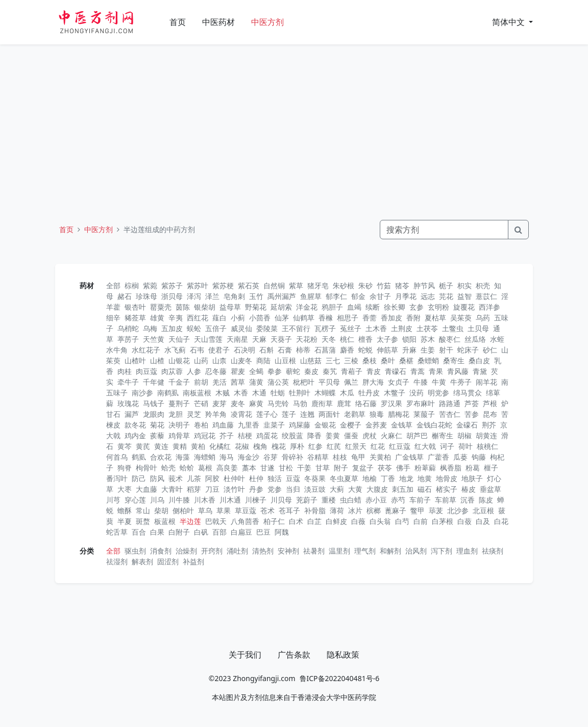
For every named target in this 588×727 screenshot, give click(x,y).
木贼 (223, 393)
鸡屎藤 (300, 425)
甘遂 (267, 468)
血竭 (354, 307)
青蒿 (418, 371)
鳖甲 (418, 510)
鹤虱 (139, 457)
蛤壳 (168, 468)
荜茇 (436, 510)
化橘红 (220, 446)
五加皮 (172, 328)
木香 (241, 393)
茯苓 (385, 468)
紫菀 (150, 285)
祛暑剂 (314, 551)
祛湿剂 (117, 561)
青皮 (374, 371)
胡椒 (464, 435)
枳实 (464, 285)
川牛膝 (179, 500)
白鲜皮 (336, 521)
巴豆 (263, 532)
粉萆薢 (425, 468)
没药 (416, 393)
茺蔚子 (307, 500)
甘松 (286, 468)
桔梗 (245, 435)
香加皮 (391, 318)
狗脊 (125, 468)
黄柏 (198, 446)
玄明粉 (438, 307)
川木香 (205, 500)
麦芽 (219, 403)
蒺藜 (157, 435)
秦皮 (311, 371)
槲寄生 (443, 435)
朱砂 (365, 285)
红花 (378, 446)
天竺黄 (154, 339)
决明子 (179, 425)
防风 (157, 478)
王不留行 (296, 328)
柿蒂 (303, 350)
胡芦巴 (417, 435)
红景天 (356, 446)
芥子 (227, 435)
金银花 (325, 425)
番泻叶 (117, 478)
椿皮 (469, 489)
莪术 (176, 478)
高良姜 (227, 468)
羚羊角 (216, 414)
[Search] (444, 230)
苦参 (472, 414)
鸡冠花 (205, 435)
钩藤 (479, 457)
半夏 (125, 521)
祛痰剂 (493, 551)
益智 (464, 296)
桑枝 (370, 360)
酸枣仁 (450, 339)
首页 (178, 22)
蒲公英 (278, 382)
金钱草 (402, 425)
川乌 (157, 500)
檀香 (365, 339)
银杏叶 (135, 307)
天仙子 (179, 339)
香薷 (370, 318)
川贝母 (281, 500)
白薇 (358, 521)
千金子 (179, 382)
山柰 (219, 360)
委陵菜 (267, 328)
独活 (275, 478)
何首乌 (117, 457)
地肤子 (472, 478)
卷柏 (201, 425)
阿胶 (212, 478)
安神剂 (288, 551)
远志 (428, 296)
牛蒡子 (461, 382)
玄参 (416, 307)
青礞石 (396, 371)
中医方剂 (267, 22)
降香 (314, 435)
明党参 (438, 393)
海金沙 (249, 457)
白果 (157, 532)
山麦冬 (241, 360)
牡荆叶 (300, 393)
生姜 (428, 350)
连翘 (307, 414)
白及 (483, 521)
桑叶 (388, 360)
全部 (113, 285)
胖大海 (373, 382)
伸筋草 (387, 350)
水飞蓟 (175, 350)
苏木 (428, 339)
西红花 (198, 318)
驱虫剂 (135, 551)
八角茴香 (245, 521)
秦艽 (330, 371)
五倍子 (216, 328)
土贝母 (478, 328)
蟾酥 (125, 510)
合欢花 (161, 457)
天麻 (259, 339)
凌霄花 (241, 414)
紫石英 (249, 285)
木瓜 (347, 393)
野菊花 (256, 307)
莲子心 (267, 414)
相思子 (348, 318)
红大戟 (425, 446)
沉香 (468, 500)
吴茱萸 (461, 318)
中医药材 (218, 22)
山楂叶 (135, 360)
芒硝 (201, 403)
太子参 (387, 339)
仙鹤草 (304, 318)
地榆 (370, 478)
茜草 (238, 382)
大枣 (125, 489)
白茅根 (443, 521)
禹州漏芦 (282, 296)
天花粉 (307, 339)
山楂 (157, 360)
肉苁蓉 (172, 371)
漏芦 (132, 414)
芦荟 (472, 403)
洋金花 (307, 307)
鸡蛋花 (267, 435)
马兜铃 (278, 403)
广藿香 (438, 457)
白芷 (314, 521)
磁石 (425, 489)
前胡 (201, 382)
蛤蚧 (187, 468)
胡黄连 (486, 435)
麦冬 (238, 403)
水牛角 (117, 350)
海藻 (183, 457)
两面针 (329, 414)
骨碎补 (292, 457)
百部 (219, 532)
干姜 (304, 468)
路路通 (450, 403)
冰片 (355, 510)
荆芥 (489, 425)
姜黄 (333, 435)
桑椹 (406, 360)
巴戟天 (216, 521)
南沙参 (142, 393)
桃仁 (347, 339)
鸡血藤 (223, 425)
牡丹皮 (369, 393)
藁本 (249, 468)
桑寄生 (454, 360)
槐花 (279, 446)
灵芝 (194, 414)
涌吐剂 (237, 551)
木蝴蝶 (325, 393)
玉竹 (256, 296)
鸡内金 (135, 435)
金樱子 (351, 425)
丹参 (256, 489)
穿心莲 (135, 500)
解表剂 (142, 561)
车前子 (420, 500)
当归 (293, 489)
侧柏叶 (183, 510)
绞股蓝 (292, 435)
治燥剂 (186, 551)
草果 (224, 510)
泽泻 (194, 296)
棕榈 (132, 285)
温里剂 (339, 551)
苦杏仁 (450, 414)
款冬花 (135, 425)
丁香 (388, 478)
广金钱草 (409, 457)
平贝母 (329, 382)
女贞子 (399, 382)
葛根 (205, 468)
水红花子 (146, 350)
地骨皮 (447, 478)
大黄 (355, 489)
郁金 (358, 296)
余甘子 (380, 296)
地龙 (406, 478)
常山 (143, 510)
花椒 (242, 446)
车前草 (446, 500)
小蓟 (238, 318)
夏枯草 (435, 318)
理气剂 (365, 551)
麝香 (347, 350)
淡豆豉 (315, 489)
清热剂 (263, 551)
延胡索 (281, 307)
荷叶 (465, 446)
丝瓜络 (475, 339)
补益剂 (193, 561)
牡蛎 (278, 393)
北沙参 (458, 510)
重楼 (329, 500)
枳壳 (483, 285)
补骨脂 (315, 510)
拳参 (275, 371)
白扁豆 (241, 532)
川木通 (230, 500)
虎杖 (370, 435)
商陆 (263, 360)
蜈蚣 (194, 328)
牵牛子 (128, 382)
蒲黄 (256, 382)
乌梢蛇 (128, 328)
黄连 (161, 446)
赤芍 (398, 500)
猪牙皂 (318, 285)
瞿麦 (238, 371)
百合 (139, 532)
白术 (296, 521)
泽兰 (212, 296)
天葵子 (281, 339)
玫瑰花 (128, 403)
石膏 (285, 350)
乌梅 (150, 328)
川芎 (113, 500)
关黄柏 (380, 457)
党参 (275, 489)
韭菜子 (274, 425)
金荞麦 (376, 425)
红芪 (334, 446)
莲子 (289, 414)
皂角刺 (234, 296)
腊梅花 (399, 414)
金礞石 (467, 425)
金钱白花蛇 (434, 425)
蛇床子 (468, 350)
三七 (333, 360)
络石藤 (366, 403)
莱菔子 (424, 414)
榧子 (491, 468)
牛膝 (421, 382)
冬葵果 (315, 478)
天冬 (329, 339)
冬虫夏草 (344, 478)
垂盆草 (491, 489)
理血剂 (467, 551)
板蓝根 (165, 521)
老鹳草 (355, 414)
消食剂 (161, 551)
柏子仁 (274, 521)
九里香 (249, 425)
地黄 (425, 478)
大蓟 (337, 489)
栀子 (446, 285)
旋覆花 (464, 307)
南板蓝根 (197, 393)
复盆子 (363, 468)
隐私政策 (343, 655)
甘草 (323, 468)
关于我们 (245, 655)
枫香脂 (451, 468)
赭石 (125, 296)
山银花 (179, 360)
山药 (201, 360)
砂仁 (490, 350)
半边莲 (190, 521)
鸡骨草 (179, 435)
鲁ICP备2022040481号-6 (340, 678)
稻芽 (194, 489)
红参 (315, 446)
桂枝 (340, 457)
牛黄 (439, 382)
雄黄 (157, 318)
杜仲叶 (234, 478)
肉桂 (125, 371)
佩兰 (351, 382)
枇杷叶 (304, 382)
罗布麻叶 (421, 403)
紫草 (296, 285)
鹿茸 (344, 403)
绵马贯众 (468, 393)
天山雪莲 (208, 339)
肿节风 (424, 285)
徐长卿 (395, 307)
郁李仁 (336, 296)
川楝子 (256, 500)
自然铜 (274, 285)
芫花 (446, 296)
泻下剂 (442, 551)
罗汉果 (391, 403)
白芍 (402, 521)
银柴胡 (205, 307)
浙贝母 (172, 296)
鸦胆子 (332, 307)
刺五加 (403, 489)
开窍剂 (212, 551)
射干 (446, 350)
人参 (194, 371)
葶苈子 (128, 339)
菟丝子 (351, 328)
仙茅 (282, 318)
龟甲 (358, 457)
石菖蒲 (325, 350)
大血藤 (146, 489)
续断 (373, 307)
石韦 (197, 350)
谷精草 (318, 457)
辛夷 (176, 318)
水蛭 (497, 339)
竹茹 (384, 285)
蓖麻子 (396, 510)
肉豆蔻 (146, 371)
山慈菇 (311, 360)
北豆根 (483, 510)
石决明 (244, 350)
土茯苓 (427, 328)
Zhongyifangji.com (264, 678)
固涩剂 (168, 561)
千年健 (154, 382)
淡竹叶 (234, 489)
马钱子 (154, 403)
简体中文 (509, 22)
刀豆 (212, 489)
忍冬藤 (216, 371)
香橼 (326, 318)
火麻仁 (391, 435)
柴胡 (161, 510)
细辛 (113, 318)
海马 (227, 457)
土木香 (376, 328)
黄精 (180, 446)
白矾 (201, 532)
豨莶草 (135, 318)
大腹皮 (377, 489)
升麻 (409, 350)
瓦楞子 (325, 328)
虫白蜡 (351, 500)
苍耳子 (289, 510)
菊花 (157, 425)
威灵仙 (241, 328)
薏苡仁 (486, 296)
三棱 (351, 360)
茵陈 (183, 307)
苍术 (267, 510)
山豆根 (285, 360)
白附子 (179, 532)
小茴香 (260, 318)
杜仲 (256, 478)
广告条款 (294, 655)
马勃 (300, 403)
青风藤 (458, 371)
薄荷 (337, 510)
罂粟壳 (161, 307)
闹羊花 (486, 382)
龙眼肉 (154, 414)
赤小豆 (376, 500)
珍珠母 (146, 296)
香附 (413, 318)
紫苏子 (172, 285)
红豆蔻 (400, 446)
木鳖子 (395, 393)
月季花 (406, 296)
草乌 (205, 510)
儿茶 (194, 478)
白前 (421, 521)
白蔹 (464, 521)
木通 (259, 393)
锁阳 (409, 339)
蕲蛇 (293, 371)
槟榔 (374, 510)
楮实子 (447, 489)
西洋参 (489, 307)
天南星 (237, 339)
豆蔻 (293, 478)
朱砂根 (344, 285)
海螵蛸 (205, 457)
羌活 (219, 382)
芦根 (490, 403)
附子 (341, 468)
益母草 (230, 307)
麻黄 (256, 403)
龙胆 (176, 414)
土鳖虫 (453, 328)
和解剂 (390, 551)
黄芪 (143, 446)
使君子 (219, 350)
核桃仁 (487, 446)
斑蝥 (143, 521)
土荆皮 (402, 328)
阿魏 (282, 532)
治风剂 (416, 551)
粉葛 (473, 468)
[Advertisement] (294, 124)
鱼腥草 (311, 296)
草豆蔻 (246, 510)
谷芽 (271, 457)
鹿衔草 (322, 403)
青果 (436, 371)
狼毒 (377, 414)
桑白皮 (479, 360)
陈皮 (486, 500)
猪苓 (402, 285)
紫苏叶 (198, 285)
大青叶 (172, 489)
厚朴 (297, 446)
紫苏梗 (223, 285)
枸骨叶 (146, 468)
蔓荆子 (179, 403)
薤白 (219, 318)
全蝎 (256, 371)
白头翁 (380, 521)
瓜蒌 (460, 457)
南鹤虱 (168, 393)
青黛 (480, 371)
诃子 (447, 446)
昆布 (490, 414)
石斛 (266, 350)
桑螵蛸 (428, 360)
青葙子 (352, 371)
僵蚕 (351, 435)
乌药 (483, 318)
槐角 (260, 446)
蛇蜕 (365, 350)
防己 (139, 478)
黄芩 (125, 446)
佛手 (403, 468)
